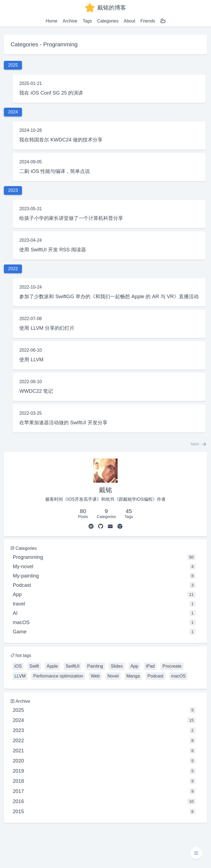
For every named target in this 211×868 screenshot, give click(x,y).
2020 (104, 761)
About (129, 21)
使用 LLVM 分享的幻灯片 (47, 328)
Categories (108, 21)
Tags (87, 21)
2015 (104, 812)
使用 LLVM (31, 359)
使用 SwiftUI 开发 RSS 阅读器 (53, 250)
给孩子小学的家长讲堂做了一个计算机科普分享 (71, 218)
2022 (104, 741)
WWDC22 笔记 (36, 391)
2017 (104, 791)
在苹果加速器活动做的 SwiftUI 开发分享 (63, 422)
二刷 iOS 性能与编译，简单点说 (55, 171)
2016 (104, 801)
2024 (104, 720)
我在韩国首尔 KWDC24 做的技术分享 (61, 140)
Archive (70, 21)
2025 (104, 710)
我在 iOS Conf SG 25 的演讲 (51, 93)
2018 (104, 781)
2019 (104, 771)
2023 (104, 730)
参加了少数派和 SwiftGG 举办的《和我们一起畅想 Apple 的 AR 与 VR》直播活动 (109, 296)
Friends (148, 21)
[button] (196, 853)
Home (52, 21)
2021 (104, 751)
